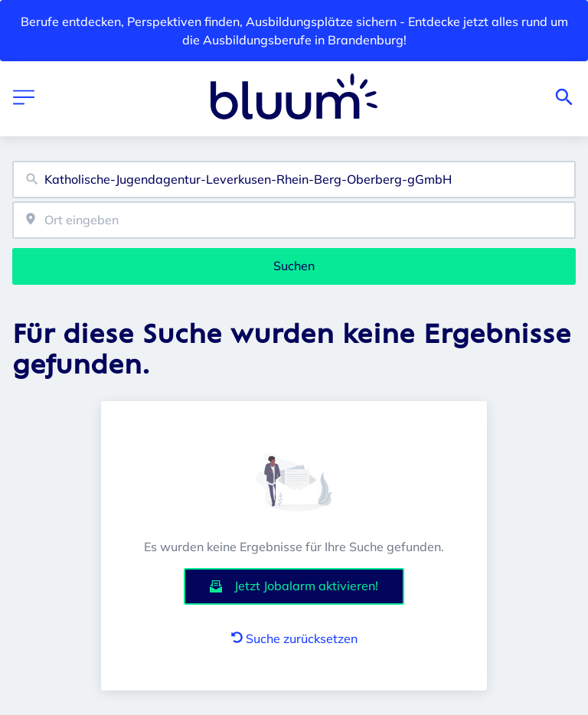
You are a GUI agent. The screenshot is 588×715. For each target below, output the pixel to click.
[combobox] (294, 180)
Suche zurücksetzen (294, 638)
